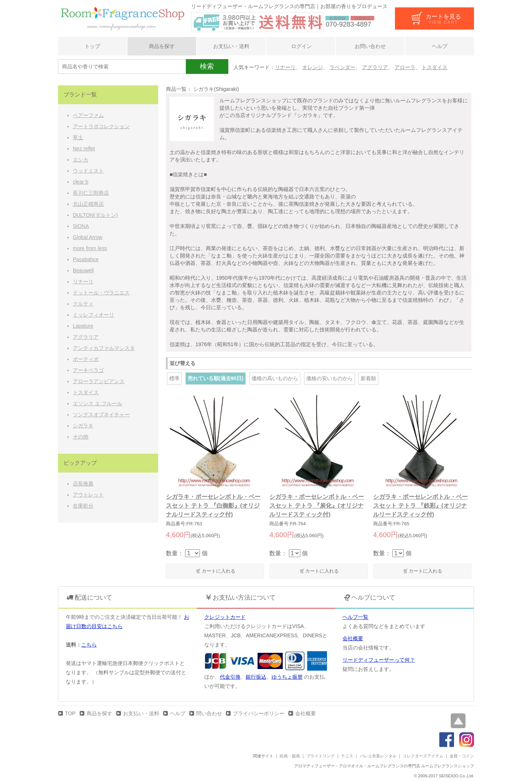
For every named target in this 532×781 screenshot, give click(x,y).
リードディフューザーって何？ (379, 660)
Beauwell (83, 270)
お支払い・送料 (231, 46)
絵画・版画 (290, 756)
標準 (174, 378)
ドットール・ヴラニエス (101, 293)
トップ (92, 46)
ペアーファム (88, 115)
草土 (78, 137)
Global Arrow (88, 237)
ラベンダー (342, 67)
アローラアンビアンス (99, 381)
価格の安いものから (330, 378)
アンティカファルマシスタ (104, 348)
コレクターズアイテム (423, 756)
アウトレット (88, 495)
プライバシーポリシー (259, 713)
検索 (207, 66)
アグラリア (375, 67)
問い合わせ (209, 713)
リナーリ (285, 67)
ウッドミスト (88, 171)
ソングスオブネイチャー (101, 415)
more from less (90, 248)
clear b (81, 182)
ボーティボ (86, 359)
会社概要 (353, 638)
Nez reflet (84, 149)
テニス (347, 756)
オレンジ (313, 67)
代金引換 (230, 677)
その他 (81, 437)
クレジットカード (225, 617)
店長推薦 (83, 484)
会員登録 (337, 18)
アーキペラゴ (88, 370)
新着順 (368, 378)
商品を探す (162, 46)
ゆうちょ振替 (287, 677)
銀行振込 (256, 677)
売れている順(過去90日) (216, 378)
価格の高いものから (275, 378)
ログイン (301, 46)
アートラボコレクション (101, 126)
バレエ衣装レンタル (378, 756)
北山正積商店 (88, 204)
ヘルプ (440, 46)
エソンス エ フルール (98, 403)
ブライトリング (320, 756)
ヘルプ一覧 (355, 617)
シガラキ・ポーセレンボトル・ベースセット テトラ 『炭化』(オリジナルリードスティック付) (317, 506)
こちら (89, 645)
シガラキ (83, 426)
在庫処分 (83, 506)
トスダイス (434, 67)
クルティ (83, 304)
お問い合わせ (370, 46)
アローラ (405, 67)
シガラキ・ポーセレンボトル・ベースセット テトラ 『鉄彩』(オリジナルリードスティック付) (420, 506)
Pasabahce (86, 259)
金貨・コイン (462, 756)
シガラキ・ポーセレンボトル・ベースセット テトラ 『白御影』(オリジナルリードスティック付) (213, 506)
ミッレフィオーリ (93, 315)
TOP (70, 713)
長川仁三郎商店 (91, 193)
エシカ (81, 160)
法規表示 (362, 18)
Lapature (83, 326)
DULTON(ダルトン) (95, 215)
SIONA (81, 226)
